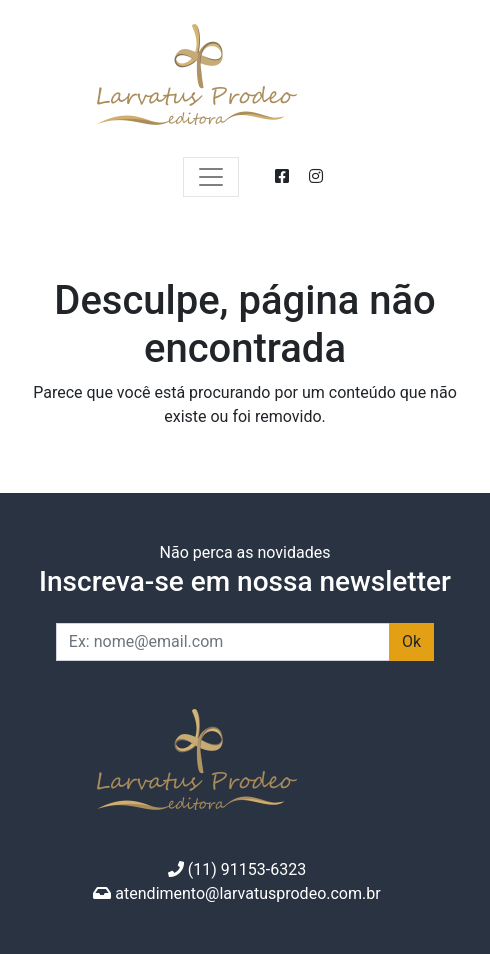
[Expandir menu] (211, 177)
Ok (411, 641)
